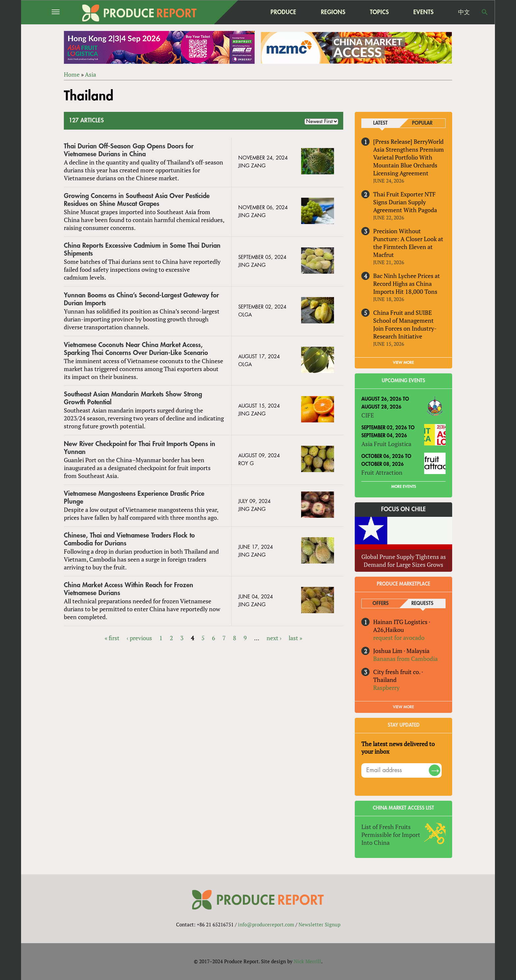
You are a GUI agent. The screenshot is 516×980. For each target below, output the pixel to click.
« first (112, 638)
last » (295, 638)
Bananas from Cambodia (405, 659)
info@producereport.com (266, 924)
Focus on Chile (403, 509)
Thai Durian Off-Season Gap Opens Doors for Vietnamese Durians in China (129, 150)
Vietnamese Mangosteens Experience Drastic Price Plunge (134, 498)
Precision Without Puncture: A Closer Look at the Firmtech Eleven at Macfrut (408, 243)
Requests (422, 603)
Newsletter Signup (319, 924)
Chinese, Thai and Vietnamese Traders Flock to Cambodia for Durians (129, 539)
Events (423, 12)
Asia (90, 74)
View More (403, 707)
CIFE (368, 415)
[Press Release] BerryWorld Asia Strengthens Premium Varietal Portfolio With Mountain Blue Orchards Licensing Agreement (409, 157)
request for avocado (399, 638)
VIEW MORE (403, 363)
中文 (464, 12)
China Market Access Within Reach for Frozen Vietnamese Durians (129, 589)
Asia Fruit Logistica (386, 444)
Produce (283, 12)
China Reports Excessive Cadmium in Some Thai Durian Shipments (142, 250)
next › (274, 638)
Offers (381, 603)
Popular (422, 123)
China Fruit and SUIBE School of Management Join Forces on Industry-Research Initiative (405, 324)
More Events (404, 487)
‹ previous (139, 638)
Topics (379, 12)
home (242, 12)
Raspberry (386, 688)
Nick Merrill (308, 961)
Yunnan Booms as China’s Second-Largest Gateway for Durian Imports (141, 299)
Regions (333, 12)
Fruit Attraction (382, 472)
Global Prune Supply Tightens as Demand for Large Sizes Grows (404, 561)
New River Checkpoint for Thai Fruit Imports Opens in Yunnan (140, 448)
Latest (380, 123)
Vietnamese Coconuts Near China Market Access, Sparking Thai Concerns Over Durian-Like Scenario (136, 349)
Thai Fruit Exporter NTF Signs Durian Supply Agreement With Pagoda (405, 202)
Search (485, 12)
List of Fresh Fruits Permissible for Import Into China (391, 835)
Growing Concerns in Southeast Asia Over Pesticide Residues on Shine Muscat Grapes (137, 200)
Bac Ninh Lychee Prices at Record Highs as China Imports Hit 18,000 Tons (407, 284)
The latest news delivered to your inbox (398, 748)
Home (72, 74)
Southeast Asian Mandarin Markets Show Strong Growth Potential (133, 399)
